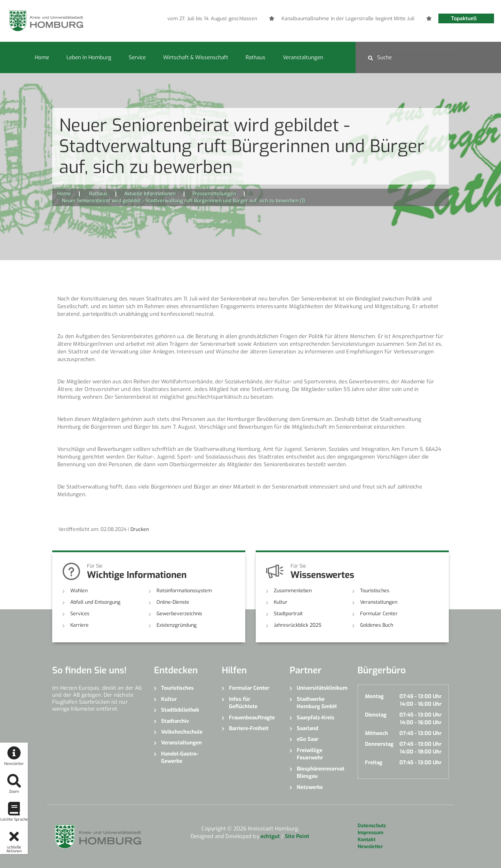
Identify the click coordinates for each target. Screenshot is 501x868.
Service (137, 57)
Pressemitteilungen (214, 194)
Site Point (297, 836)
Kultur (281, 602)
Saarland (308, 728)
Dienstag (376, 715)
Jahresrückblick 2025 (298, 625)
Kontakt (367, 840)
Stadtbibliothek (180, 710)
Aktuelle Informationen (150, 194)
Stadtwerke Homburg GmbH (317, 703)
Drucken (140, 529)
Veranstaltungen (303, 57)
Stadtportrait (288, 614)
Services (80, 614)
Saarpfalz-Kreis (316, 718)
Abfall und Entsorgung (95, 602)
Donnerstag (379, 744)
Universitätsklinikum (322, 688)
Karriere (79, 625)
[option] (288, 19)
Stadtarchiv (175, 721)
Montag (374, 696)
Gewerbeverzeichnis (179, 614)
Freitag (374, 763)
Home (42, 57)
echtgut (270, 836)
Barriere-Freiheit (249, 728)
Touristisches (375, 591)
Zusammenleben (293, 591)
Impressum (371, 833)
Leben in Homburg (89, 57)
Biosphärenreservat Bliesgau (321, 772)
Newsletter (370, 847)
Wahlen (79, 591)
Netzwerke (310, 787)
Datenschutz (372, 826)
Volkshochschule (182, 732)
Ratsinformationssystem (184, 591)
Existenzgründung (177, 625)
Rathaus (256, 57)
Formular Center (379, 614)
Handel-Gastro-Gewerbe (180, 757)
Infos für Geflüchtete (243, 703)
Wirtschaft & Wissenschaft (196, 57)
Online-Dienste (173, 602)
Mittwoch (376, 733)
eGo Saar (308, 739)
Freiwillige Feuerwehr (310, 754)
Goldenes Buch (377, 625)
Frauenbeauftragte (252, 718)
